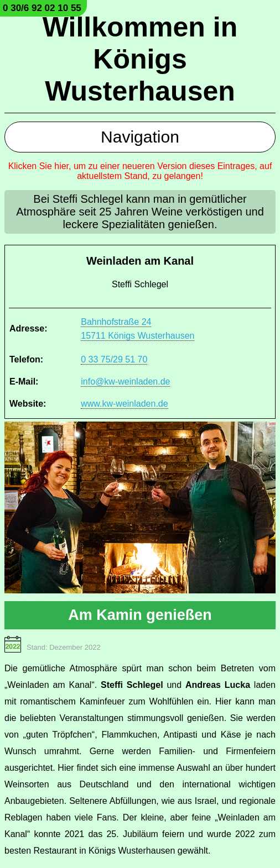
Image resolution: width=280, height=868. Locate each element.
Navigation (140, 137)
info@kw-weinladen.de (125, 382)
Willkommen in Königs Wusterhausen (140, 59)
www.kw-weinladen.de (124, 404)
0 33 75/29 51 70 (114, 359)
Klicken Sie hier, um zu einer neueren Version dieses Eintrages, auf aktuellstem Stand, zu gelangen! (140, 171)
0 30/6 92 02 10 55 (42, 8)
